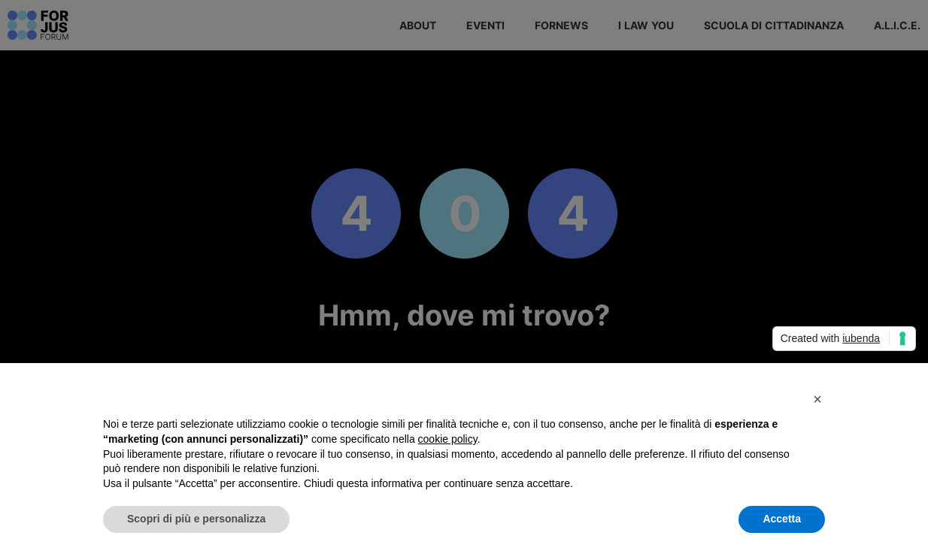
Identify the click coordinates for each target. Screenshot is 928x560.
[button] (817, 399)
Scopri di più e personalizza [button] (196, 519)
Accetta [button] (782, 519)
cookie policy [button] (448, 439)
